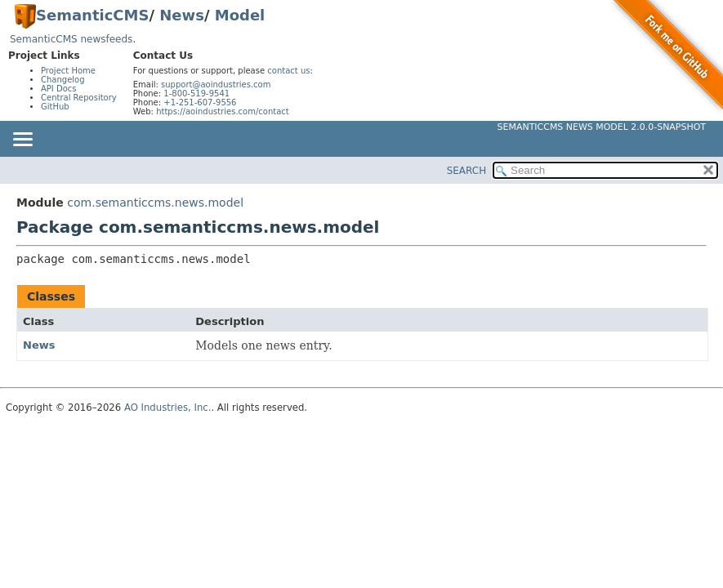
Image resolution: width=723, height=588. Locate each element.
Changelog (63, 80)
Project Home (68, 71)
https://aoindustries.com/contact (223, 111)
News (182, 15)
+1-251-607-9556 (200, 102)
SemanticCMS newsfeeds (71, 39)
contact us (288, 71)
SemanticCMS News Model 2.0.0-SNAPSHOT (602, 127)
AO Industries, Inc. (168, 408)
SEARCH (467, 171)
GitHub (55, 107)
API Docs (59, 89)
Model (240, 15)
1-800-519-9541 (196, 94)
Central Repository (79, 98)
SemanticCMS (92, 15)
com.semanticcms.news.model (155, 203)
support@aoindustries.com (216, 85)
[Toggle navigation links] (22, 140)
